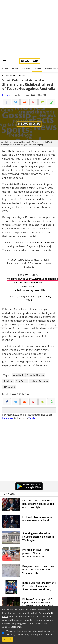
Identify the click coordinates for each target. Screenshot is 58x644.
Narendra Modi (44, 243)
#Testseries (29, 286)
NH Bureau (7, 95)
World (26, 69)
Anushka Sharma (35, 375)
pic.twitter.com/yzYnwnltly (29, 290)
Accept (8, 639)
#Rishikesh (38, 283)
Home (5, 69)
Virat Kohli (18, 375)
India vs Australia (39, 381)
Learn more (17, 627)
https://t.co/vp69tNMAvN (22, 279)
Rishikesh (8, 381)
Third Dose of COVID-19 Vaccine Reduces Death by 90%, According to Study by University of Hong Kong (2, 325)
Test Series (22, 381)
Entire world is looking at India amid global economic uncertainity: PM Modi (56, 325)
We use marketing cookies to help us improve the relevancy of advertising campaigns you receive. (30, 633)
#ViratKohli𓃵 (22, 283)
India (15, 69)
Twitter (32, 418)
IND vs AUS (9, 387)
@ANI (28, 275)
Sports (37, 69)
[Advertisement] (28, 28)
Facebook (8, 418)
